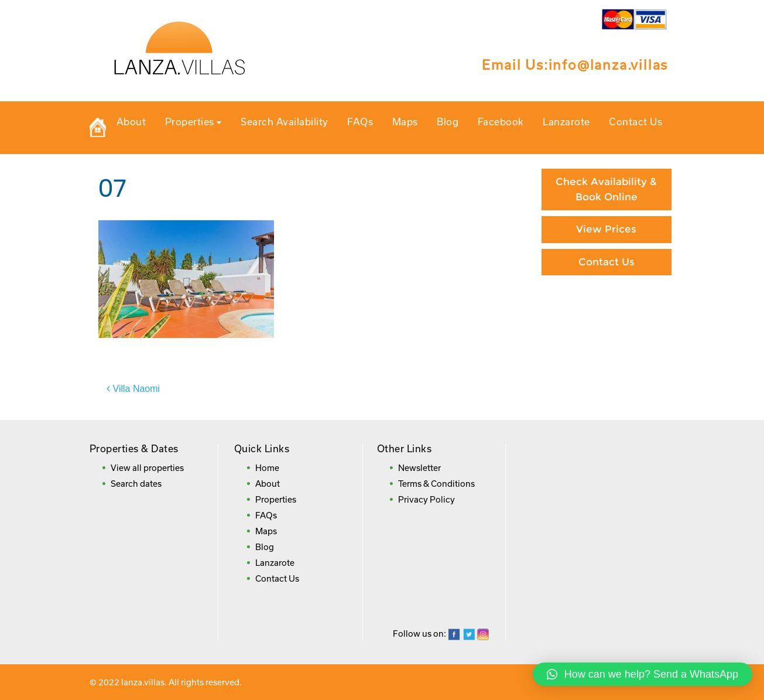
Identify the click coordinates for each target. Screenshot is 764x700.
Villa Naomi (137, 389)
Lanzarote (566, 122)
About (131, 122)
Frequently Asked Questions (606, 394)
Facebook (501, 122)
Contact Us (635, 122)
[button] (643, 674)
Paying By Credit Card (606, 306)
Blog (448, 122)
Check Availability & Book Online (606, 189)
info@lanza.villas (609, 64)
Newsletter (419, 468)
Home (267, 468)
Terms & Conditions (436, 484)
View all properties (147, 468)
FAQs (360, 122)
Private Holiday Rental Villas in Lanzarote (98, 128)
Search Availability (285, 122)
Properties (193, 122)
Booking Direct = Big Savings (607, 346)
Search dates (136, 484)
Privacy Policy (426, 499)
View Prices (606, 229)
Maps (405, 122)
